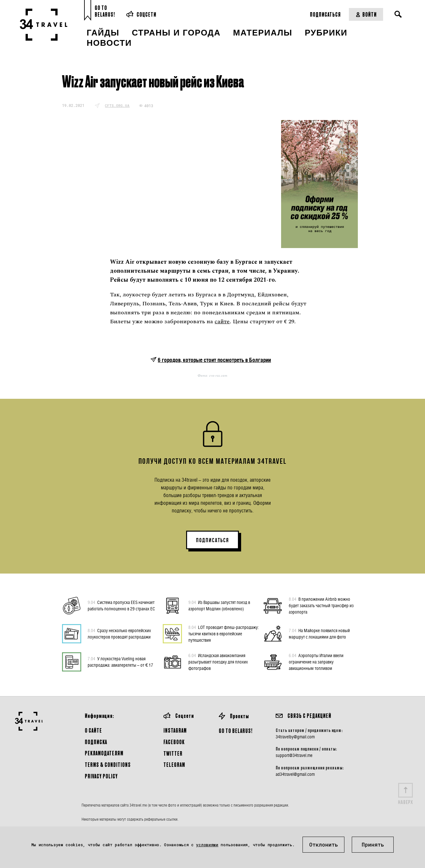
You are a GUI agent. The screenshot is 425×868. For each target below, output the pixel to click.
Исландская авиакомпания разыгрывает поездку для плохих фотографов (218, 662)
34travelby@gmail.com (295, 737)
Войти (366, 14)
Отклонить (324, 844)
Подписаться (325, 14)
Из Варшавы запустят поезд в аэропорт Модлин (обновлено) (219, 605)
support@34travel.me (294, 755)
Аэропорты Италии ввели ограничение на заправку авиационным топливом (316, 662)
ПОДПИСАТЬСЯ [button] (212, 540)
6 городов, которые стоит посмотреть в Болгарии (214, 360)
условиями (207, 845)
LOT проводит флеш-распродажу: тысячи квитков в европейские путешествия (224, 633)
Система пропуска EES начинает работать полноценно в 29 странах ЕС (121, 605)
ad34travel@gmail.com (295, 774)
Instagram (175, 730)
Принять (373, 844)
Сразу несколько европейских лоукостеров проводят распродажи (119, 633)
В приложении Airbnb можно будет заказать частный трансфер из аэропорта (321, 605)
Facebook (174, 742)
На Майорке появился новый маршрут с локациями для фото (319, 633)
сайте (222, 321)
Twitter (173, 753)
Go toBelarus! (105, 11)
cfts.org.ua (117, 105)
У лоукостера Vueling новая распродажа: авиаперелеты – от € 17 (120, 662)
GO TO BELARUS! (236, 731)
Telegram (174, 764)
